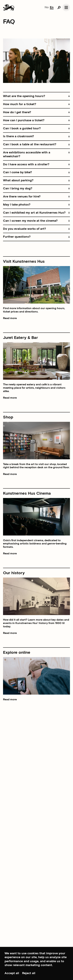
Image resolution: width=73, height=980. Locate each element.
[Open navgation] (66, 7)
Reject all (29, 973)
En (52, 7)
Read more (10, 318)
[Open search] (59, 7)
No (47, 7)
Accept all (12, 973)
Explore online (17, 652)
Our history (14, 573)
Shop (8, 417)
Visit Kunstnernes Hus (24, 261)
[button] (36, 96)
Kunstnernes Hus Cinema (27, 493)
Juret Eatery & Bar (20, 338)
